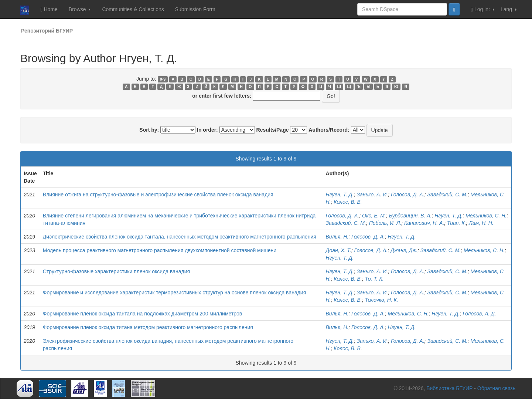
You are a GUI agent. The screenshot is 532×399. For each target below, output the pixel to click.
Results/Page (273, 130)
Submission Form (195, 9)
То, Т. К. (374, 279)
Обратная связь (496, 388)
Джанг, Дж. (404, 250)
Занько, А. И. (372, 195)
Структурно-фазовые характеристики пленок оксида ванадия (116, 271)
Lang (509, 9)
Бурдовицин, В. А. (410, 216)
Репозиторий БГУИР (47, 31)
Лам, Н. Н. (481, 223)
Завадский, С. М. (447, 195)
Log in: (483, 9)
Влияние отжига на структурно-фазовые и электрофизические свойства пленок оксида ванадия (158, 195)
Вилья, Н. (337, 237)
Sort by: (149, 130)
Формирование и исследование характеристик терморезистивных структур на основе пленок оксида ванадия (174, 293)
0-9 (163, 79)
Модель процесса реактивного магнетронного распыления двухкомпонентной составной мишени (160, 250)
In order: (207, 130)
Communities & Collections (133, 9)
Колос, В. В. (348, 202)
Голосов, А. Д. (479, 314)
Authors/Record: (329, 130)
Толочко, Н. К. (382, 300)
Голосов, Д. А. (408, 195)
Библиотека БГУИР (449, 388)
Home (49, 9)
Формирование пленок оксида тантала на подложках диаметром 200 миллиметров (143, 314)
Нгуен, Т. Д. (340, 195)
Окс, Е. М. (374, 216)
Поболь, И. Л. (385, 223)
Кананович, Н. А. (424, 223)
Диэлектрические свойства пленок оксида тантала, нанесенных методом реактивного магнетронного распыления (180, 237)
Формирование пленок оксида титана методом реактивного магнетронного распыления (148, 327)
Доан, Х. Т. (339, 250)
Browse (80, 9)
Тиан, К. (456, 223)
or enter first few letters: (222, 96)
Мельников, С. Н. (486, 216)
